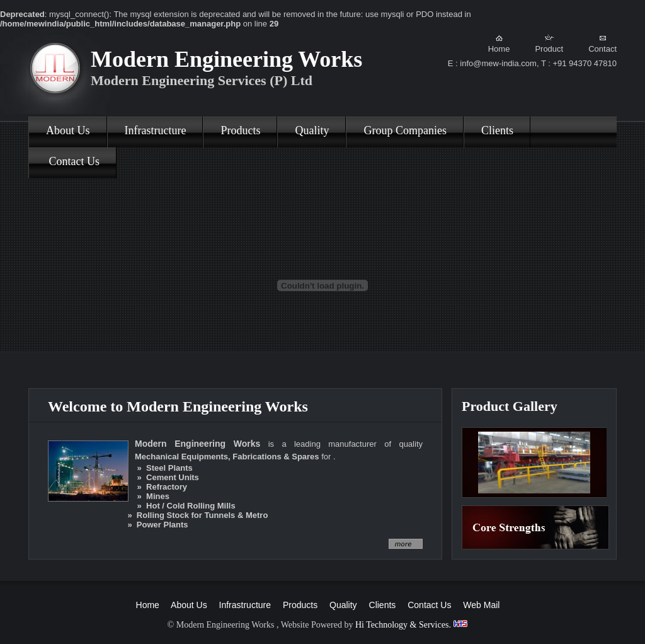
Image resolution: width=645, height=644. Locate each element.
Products (240, 130)
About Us (68, 130)
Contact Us (73, 161)
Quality (312, 130)
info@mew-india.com (498, 63)
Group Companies (405, 130)
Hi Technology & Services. (412, 625)
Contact (602, 44)
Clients (497, 130)
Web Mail (481, 605)
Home (499, 44)
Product (549, 44)
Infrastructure (156, 130)
